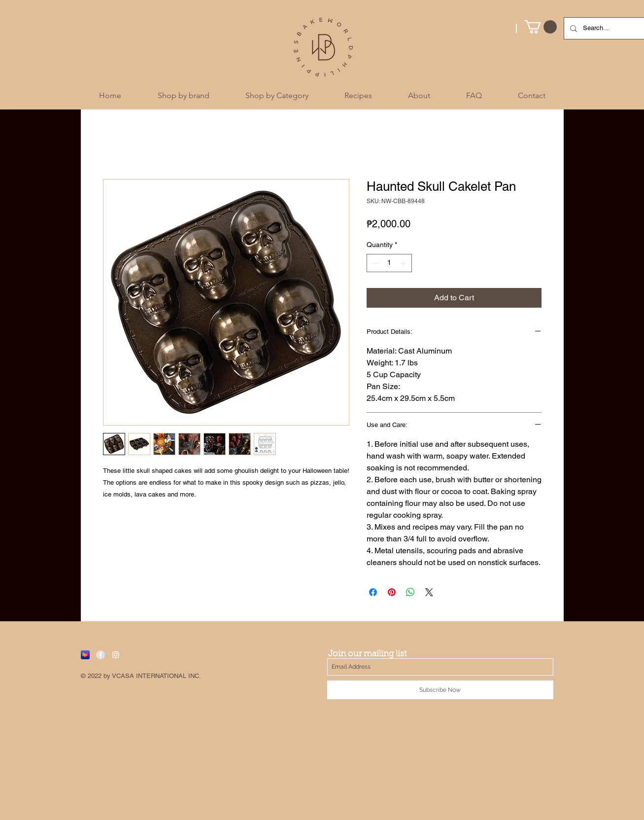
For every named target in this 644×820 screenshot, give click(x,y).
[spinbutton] (389, 263)
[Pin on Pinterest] (392, 592)
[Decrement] (374, 263)
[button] (541, 27)
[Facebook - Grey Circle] (101, 655)
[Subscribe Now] (440, 690)
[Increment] (404, 263)
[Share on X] (429, 592)
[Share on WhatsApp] (410, 592)
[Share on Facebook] (373, 592)
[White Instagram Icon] (116, 655)
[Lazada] (85, 655)
